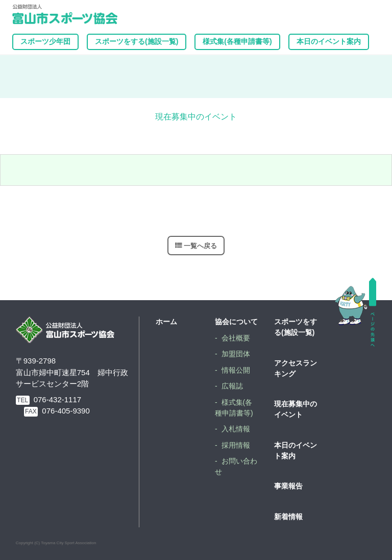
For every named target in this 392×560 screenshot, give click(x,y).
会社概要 (236, 338)
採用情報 (236, 445)
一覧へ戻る (200, 245)
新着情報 (288, 517)
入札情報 (236, 429)
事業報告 (288, 486)
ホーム (166, 322)
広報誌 (232, 386)
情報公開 (236, 370)
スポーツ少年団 (45, 41)
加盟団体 (236, 354)
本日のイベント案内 (329, 41)
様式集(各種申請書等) (237, 41)
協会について (236, 322)
